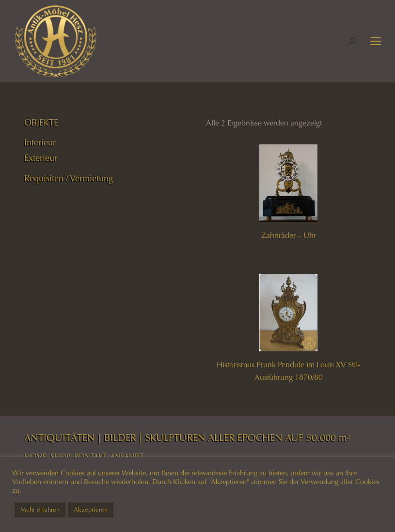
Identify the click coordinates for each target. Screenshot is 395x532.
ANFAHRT (126, 456)
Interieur (40, 142)
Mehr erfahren (40, 510)
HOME (35, 456)
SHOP (60, 456)
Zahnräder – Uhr (289, 235)
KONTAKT (90, 456)
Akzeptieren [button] (91, 510)
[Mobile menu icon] (376, 41)
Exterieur (41, 158)
